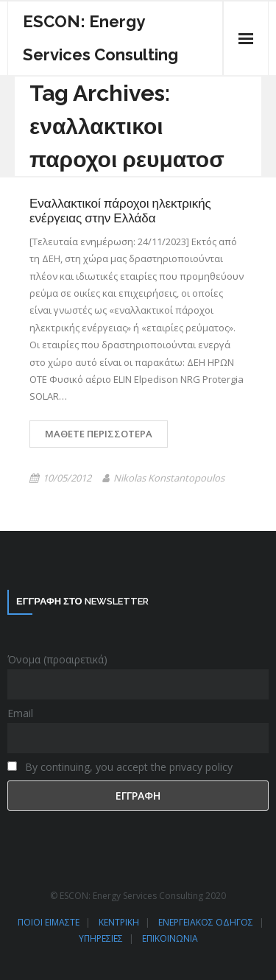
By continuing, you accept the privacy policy (120, 767)
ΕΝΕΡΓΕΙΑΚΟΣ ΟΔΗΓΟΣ (206, 922)
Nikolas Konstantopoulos (169, 478)
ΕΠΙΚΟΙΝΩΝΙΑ (170, 938)
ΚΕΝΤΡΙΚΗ (119, 922)
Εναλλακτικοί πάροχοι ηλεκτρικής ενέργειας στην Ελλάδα (120, 211)
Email (20, 713)
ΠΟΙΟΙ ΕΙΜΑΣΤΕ (49, 922)
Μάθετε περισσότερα (99, 434)
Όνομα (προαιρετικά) (57, 659)
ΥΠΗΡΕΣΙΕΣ (101, 938)
